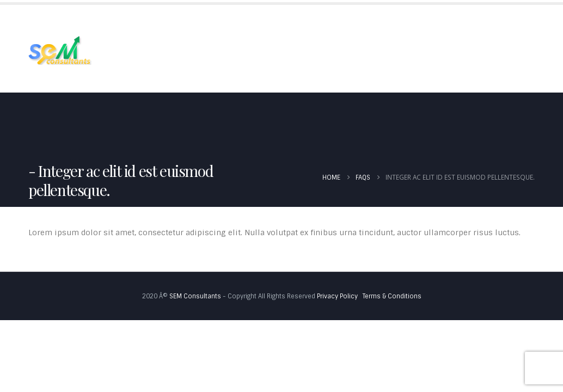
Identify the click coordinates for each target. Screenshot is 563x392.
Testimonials (363, 26)
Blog (418, 26)
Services (234, 26)
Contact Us (142, 70)
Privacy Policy (337, 296)
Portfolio (298, 26)
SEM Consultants (195, 296)
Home (130, 26)
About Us (179, 26)
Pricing (464, 26)
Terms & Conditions (392, 296)
